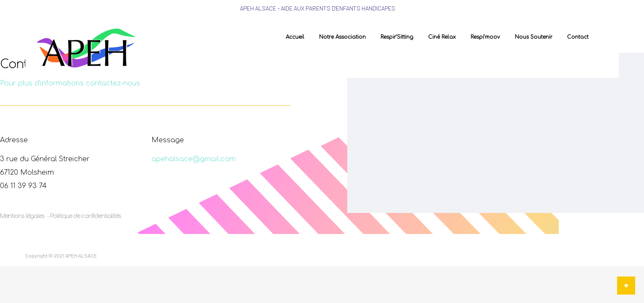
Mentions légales (23, 216)
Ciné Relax (442, 37)
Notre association (342, 37)
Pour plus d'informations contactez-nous (70, 83)
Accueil (295, 37)
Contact (578, 37)
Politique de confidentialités (86, 216)
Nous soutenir (534, 37)
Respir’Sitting (397, 37)
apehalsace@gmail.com (194, 159)
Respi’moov (485, 37)
